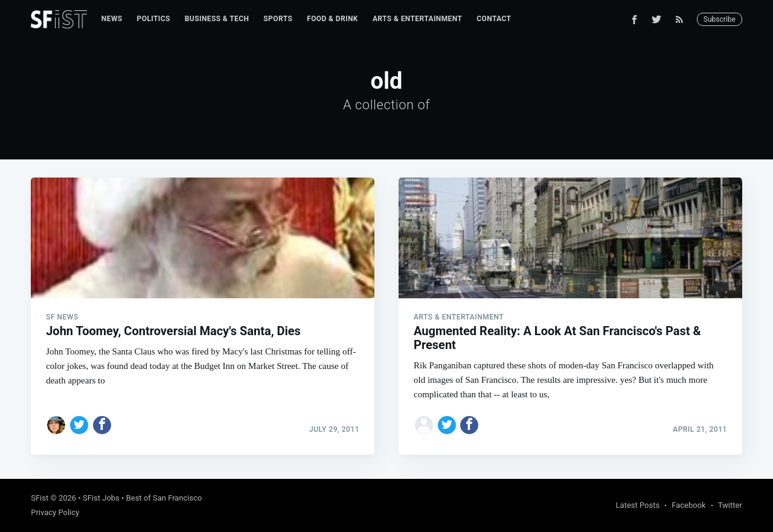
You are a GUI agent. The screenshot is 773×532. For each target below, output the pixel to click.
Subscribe (720, 19)
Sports (278, 19)
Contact (494, 19)
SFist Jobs (101, 498)
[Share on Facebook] (102, 425)
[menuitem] (112, 19)
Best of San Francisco (164, 498)
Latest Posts (638, 505)
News (112, 19)
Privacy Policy (55, 512)
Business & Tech (217, 19)
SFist (40, 498)
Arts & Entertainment (417, 19)
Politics (154, 19)
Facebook (688, 505)
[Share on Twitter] (79, 425)
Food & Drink (332, 19)
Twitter (730, 505)
